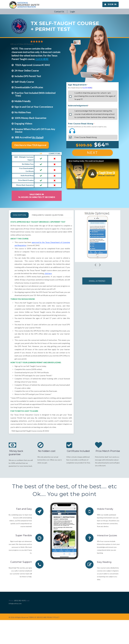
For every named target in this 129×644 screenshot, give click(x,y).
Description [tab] (22, 215)
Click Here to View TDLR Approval (30, 145)
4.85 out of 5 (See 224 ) (22, 44)
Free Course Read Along (81, 124)
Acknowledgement (78, 106)
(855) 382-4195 (20, 606)
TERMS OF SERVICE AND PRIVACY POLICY (44, 623)
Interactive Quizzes (108, 541)
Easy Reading (105, 568)
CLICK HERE (42, 59)
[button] (92, 174)
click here (48, 279)
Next (92, 153)
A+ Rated (38, 137)
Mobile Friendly (106, 514)
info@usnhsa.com (15, 609)
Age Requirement (77, 85)
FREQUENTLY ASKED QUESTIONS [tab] (32, 221)
